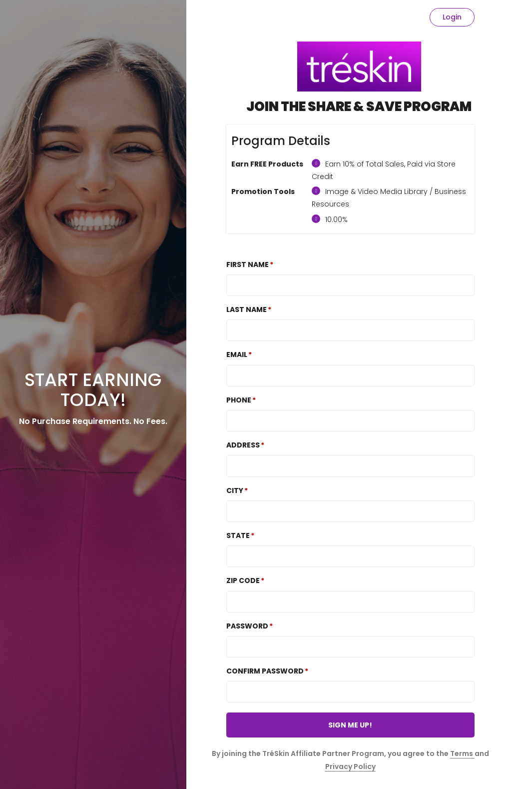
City (235, 490)
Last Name (247, 309)
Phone (239, 400)
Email (237, 354)
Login (452, 17)
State (238, 535)
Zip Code (243, 580)
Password (247, 626)
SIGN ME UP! (350, 725)
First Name (248, 264)
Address (243, 445)
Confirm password (265, 671)
